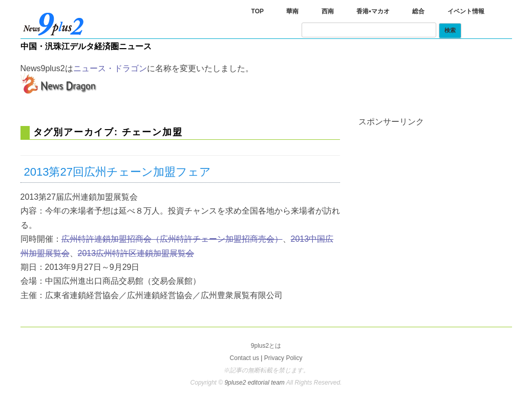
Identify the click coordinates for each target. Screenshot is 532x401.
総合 (418, 11)
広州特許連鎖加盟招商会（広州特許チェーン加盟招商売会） (172, 239)
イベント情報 (466, 11)
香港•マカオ (373, 11)
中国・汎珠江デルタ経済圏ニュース (86, 46)
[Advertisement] (435, 190)
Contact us (244, 358)
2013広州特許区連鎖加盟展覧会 (136, 253)
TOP (258, 11)
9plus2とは (266, 346)
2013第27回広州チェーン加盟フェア (118, 172)
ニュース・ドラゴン (110, 68)
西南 (328, 11)
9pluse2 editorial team (255, 383)
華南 (292, 11)
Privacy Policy (283, 358)
